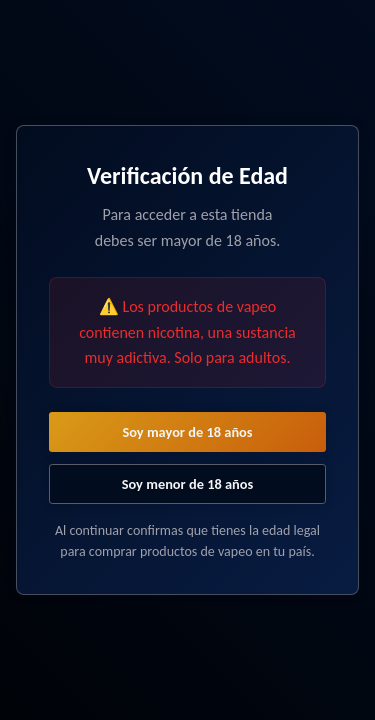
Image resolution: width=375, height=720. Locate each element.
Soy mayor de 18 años (187, 432)
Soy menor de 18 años (188, 484)
